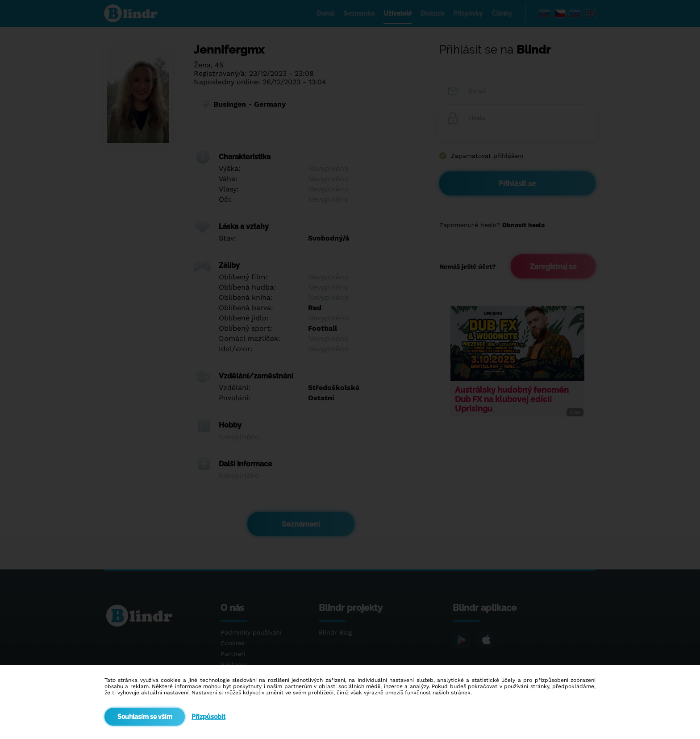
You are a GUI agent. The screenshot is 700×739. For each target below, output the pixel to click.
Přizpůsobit (208, 717)
